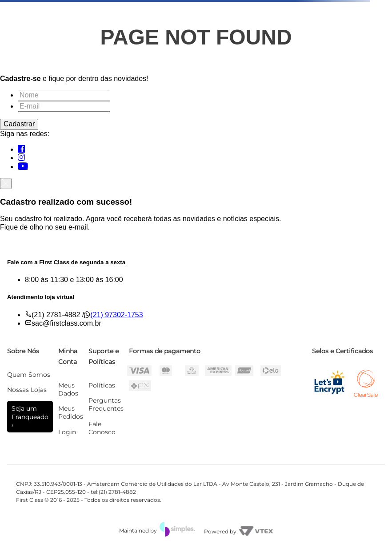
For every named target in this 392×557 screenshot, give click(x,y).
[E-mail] (64, 106)
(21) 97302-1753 (116, 315)
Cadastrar (19, 124)
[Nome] (64, 95)
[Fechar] (6, 183)
